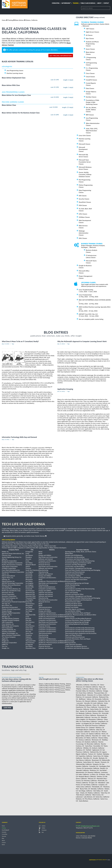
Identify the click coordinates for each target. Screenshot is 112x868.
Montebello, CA (97, 787)
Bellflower (82, 699)
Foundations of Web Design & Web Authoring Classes (92, 102)
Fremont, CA (105, 762)
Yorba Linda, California (84, 787)
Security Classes (84, 199)
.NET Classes (90, 29)
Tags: (13, 344)
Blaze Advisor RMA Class (11, 85)
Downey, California (94, 772)
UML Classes (83, 214)
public (53, 41)
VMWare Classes (84, 217)
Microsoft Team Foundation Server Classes (85, 162)
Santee (78, 723)
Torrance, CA (80, 701)
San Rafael (103, 770)
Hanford (99, 754)
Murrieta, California (90, 780)
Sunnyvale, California (83, 732)
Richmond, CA (96, 740)
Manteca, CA (100, 727)
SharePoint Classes (85, 202)
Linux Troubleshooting (86, 290)
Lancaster (80, 703)
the (37, 482)
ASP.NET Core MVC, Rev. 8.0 (88, 314)
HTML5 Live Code (50, 546)
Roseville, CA (96, 736)
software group (98, 860)
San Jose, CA (96, 717)
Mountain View (102, 778)
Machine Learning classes (15, 73)
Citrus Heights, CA (82, 719)
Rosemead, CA (97, 760)
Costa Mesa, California (89, 721)
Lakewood (79, 797)
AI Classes (89, 35)
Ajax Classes (90, 38)
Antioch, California (98, 748)
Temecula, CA (80, 687)
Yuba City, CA (105, 793)
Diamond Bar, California (84, 764)
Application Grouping (65, 389)
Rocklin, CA (104, 768)
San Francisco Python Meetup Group (31, 546)
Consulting (56, 3)
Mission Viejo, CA (95, 689)
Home (4, 20)
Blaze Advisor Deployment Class (14, 78)
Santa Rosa (89, 746)
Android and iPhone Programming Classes (92, 44)
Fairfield (88, 750)
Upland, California (95, 734)
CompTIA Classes (91, 80)
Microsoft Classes (84, 144)
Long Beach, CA (103, 721)
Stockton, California (96, 691)
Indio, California (84, 774)
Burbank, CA (103, 758)
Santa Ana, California (102, 797)
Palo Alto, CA (88, 758)
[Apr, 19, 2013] (61, 344)
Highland (103, 705)
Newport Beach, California (87, 776)
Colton (104, 736)
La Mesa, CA (94, 774)
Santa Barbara (84, 801)
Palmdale (104, 717)
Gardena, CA (80, 725)
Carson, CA (85, 734)
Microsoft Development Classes (83, 149)
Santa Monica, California (96, 711)
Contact (106, 3)
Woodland (102, 783)
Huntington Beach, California (86, 730)
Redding (105, 740)
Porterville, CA (103, 780)
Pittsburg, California (85, 705)
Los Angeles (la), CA (88, 723)
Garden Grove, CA (82, 727)
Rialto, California (92, 738)
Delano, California (32, 20)
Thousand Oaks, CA (100, 693)
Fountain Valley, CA (82, 691)
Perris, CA (105, 734)
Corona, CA (80, 780)
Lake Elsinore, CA (89, 797)
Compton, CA (103, 785)
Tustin (104, 689)
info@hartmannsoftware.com (90, 826)
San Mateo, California (90, 785)
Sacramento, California (92, 768)
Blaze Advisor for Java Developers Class (16, 95)
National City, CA (96, 752)
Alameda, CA (91, 695)
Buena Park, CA (85, 789)
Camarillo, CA (94, 766)
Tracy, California (92, 707)
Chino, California (91, 715)
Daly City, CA (100, 730)
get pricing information (61, 56)
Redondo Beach (81, 695)
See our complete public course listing (91, 319)
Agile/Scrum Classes (92, 32)
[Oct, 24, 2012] (61, 391)
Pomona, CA (97, 713)
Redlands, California (85, 713)
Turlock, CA (92, 754)
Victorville (105, 713)
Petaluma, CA (94, 770)
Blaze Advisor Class (9, 105)
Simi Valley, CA (98, 791)
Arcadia (95, 758)
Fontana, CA (80, 742)
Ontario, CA (101, 776)
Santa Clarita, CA (96, 709)
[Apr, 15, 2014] (6, 344)
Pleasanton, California (96, 719)
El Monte (102, 774)
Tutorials (4, 836)
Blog (3, 838)
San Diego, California (85, 791)
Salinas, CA (90, 699)
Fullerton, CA (80, 697)
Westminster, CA (81, 772)
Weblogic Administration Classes (84, 233)
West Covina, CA (98, 795)
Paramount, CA (102, 715)
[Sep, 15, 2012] (6, 439)
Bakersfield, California (83, 717)
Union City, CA (96, 732)
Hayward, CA (80, 715)
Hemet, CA (84, 711)
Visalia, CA (84, 793)
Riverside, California (93, 744)
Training (76, 3)
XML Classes (83, 238)
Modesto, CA (80, 799)
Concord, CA (102, 707)
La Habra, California (103, 695)
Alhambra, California (83, 685)
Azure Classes (90, 49)
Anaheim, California (91, 742)
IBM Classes (90, 115)
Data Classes (90, 88)
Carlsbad (92, 727)
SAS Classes (83, 196)
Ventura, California (85, 740)
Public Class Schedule (88, 3)
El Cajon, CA (93, 783)
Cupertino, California (85, 756)
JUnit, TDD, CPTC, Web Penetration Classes (92, 131)
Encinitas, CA (95, 685)
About (99, 3)
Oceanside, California (102, 699)
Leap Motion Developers (10, 546)
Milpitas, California (82, 689)
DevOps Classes (91, 97)
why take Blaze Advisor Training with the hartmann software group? (16, 680)
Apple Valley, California (84, 736)
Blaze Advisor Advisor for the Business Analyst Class (21, 113)
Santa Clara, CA (98, 756)
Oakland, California (92, 687)
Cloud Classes (90, 77)
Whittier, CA (87, 748)
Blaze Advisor (19, 20)
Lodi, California (98, 703)
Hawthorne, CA (81, 707)
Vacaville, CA (88, 703)
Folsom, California (82, 783)
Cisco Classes (90, 73)
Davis (102, 685)
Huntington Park (105, 766)
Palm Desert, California (84, 795)
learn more (7, 708)
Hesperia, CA (97, 764)
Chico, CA (96, 705)
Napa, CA (102, 687)
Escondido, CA (98, 746)
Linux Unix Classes (85, 135)
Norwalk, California (82, 770)
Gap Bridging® (5, 830)
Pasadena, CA (80, 750)
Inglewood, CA (97, 750)
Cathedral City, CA (104, 701)
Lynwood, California (92, 697)
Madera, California (94, 793)
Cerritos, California (101, 723)
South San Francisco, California (95, 725)
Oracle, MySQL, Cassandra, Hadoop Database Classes (85, 174)
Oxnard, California (91, 701)
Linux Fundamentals (85, 295)
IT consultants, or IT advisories (12, 383)
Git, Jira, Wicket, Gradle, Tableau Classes (91, 110)
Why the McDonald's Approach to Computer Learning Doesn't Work (82, 342)
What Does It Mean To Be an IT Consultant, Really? (20, 342)
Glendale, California (97, 789)
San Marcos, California (83, 760)
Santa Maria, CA (89, 762)
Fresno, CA (80, 768)
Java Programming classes (15, 70)
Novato (97, 762)
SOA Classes (83, 205)
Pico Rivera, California (92, 799)
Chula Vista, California (86, 693)
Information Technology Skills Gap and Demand (19, 437)
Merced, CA (92, 778)
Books (3, 845)
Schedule (4, 832)
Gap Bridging (66, 3)
